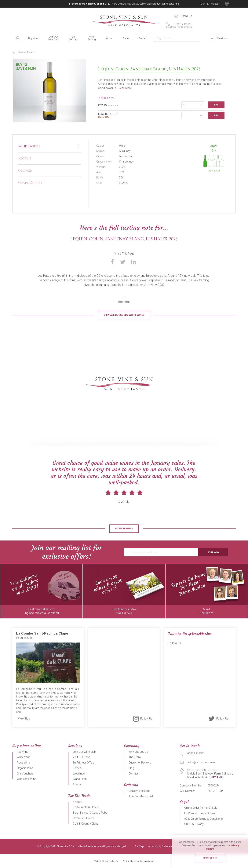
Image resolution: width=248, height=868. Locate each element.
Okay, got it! (210, 858)
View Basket (230, 4)
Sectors (78, 802)
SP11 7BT (218, 777)
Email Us (186, 16)
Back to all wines (27, 52)
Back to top (124, 302)
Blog (131, 768)
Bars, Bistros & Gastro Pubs (90, 813)
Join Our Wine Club (54, 38)
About (109, 38)
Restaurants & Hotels (86, 807)
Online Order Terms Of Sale (201, 808)
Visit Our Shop (82, 757)
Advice (77, 784)
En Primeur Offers (84, 763)
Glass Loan (80, 779)
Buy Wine (33, 38)
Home (18, 38)
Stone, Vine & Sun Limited (124, 21)
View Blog (24, 719)
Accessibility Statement (160, 846)
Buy (216, 105)
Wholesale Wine (26, 779)
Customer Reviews (140, 763)
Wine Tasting (92, 38)
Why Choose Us (138, 752)
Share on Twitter (123, 262)
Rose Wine (23, 763)
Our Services (73, 38)
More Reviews (124, 528)
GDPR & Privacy (194, 824)
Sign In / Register (210, 4)
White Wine (24, 757)
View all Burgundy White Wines (124, 315)
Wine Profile (29, 146)
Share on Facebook (112, 262)
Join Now (213, 552)
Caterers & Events (84, 818)
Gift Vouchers (25, 774)
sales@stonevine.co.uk (201, 762)
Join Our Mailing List (141, 796)
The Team (135, 757)
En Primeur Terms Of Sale (200, 813)
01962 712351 (178, 25)
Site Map (139, 846)
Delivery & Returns (139, 791)
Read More (125, 88)
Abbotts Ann (172, 4)
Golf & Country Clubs (86, 824)
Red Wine (22, 752)
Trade (126, 38)
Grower (25, 171)
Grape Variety (30, 183)
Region (25, 159)
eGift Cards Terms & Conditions (204, 819)
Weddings (79, 774)
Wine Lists (222, 38)
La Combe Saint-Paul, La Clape (42, 633)
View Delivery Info (121, 4)
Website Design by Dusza (106, 861)
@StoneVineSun (200, 634)
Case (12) (140, 115)
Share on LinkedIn (133, 262)
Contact (143, 38)
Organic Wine (25, 768)
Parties (77, 768)
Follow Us (146, 718)
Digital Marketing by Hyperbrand (138, 861)
